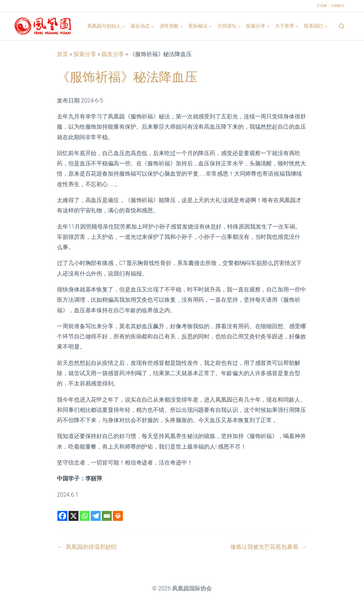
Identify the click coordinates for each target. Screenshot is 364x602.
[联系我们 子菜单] (326, 26)
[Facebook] (62, 516)
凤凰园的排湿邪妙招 (91, 547)
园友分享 (113, 54)
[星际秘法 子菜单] (210, 26)
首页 (63, 54)
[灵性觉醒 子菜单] (181, 26)
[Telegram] (96, 516)
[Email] (107, 516)
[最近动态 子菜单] (152, 26)
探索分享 (85, 54)
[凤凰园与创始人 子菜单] (123, 26)
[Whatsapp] (85, 516)
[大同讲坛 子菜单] (239, 26)
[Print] (118, 516)
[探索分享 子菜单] (268, 26)
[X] (74, 516)
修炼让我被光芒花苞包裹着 (264, 547)
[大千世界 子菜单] (297, 26)
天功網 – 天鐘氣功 (330, 6)
